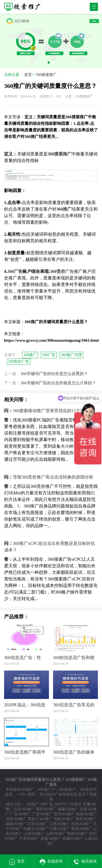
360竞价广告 (19, 361)
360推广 (30, 355)
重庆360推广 (46, 809)
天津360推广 (29, 839)
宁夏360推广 (60, 829)
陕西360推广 (78, 834)
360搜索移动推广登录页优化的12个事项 (51, 411)
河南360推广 (64, 819)
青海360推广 (81, 829)
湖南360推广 (16, 824)
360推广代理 (71, 355)
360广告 (49, 355)
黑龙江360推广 (40, 819)
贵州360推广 (64, 814)
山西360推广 (56, 834)
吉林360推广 (81, 824)
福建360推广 (68, 809)
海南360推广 (86, 814)
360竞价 (75, 804)
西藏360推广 (73, 839)
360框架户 (67, 789)
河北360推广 (16, 819)
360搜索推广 (46, 75)
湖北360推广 (86, 819)
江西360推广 (60, 824)
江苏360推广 (38, 824)
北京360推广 (24, 809)
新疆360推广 (51, 839)
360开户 (61, 804)
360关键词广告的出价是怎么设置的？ (54, 374)
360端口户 (46, 789)
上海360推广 (34, 834)
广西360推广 (43, 814)
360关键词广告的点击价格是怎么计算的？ (58, 383)
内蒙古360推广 (36, 829)
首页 (28, 75)
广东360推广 (21, 814)
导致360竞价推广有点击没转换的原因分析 (53, 477)
